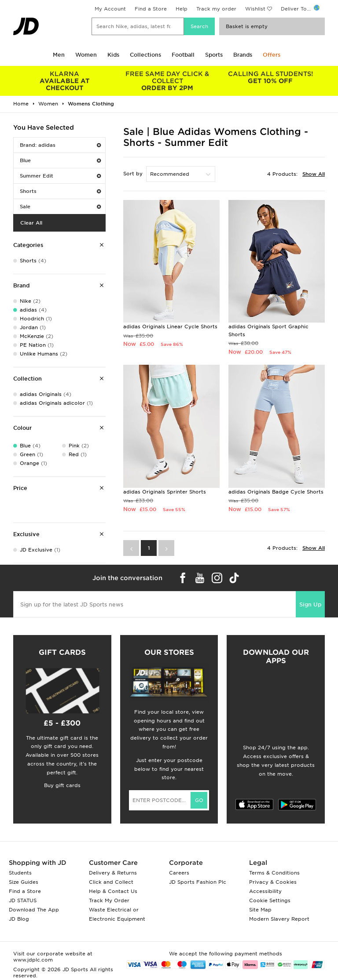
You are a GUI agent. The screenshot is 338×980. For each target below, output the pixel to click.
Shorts (60, 191)
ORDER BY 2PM (168, 81)
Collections (145, 55)
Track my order (216, 9)
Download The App (34, 910)
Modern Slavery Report (279, 919)
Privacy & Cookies (273, 882)
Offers (272, 55)
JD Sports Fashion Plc (198, 882)
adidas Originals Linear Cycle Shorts (170, 327)
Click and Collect (111, 882)
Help (182, 9)
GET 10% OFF (270, 77)
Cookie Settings (270, 900)
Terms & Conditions (274, 873)
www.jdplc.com (33, 960)
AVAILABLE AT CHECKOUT (65, 81)
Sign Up (310, 604)
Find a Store (151, 9)
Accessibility (265, 891)
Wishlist (255, 9)
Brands (243, 55)
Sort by (133, 174)
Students (20, 873)
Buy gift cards (62, 785)
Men (59, 55)
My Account (110, 9)
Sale (60, 207)
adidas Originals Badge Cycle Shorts (276, 492)
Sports (214, 55)
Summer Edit (60, 176)
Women (86, 55)
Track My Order (109, 900)
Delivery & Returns (113, 873)
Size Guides (24, 882)
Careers (179, 873)
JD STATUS (23, 900)
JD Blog (19, 919)
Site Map (260, 910)
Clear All (31, 223)
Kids (113, 55)
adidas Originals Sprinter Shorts (165, 492)
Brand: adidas (60, 145)
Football (183, 55)
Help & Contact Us (113, 891)
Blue (60, 160)
